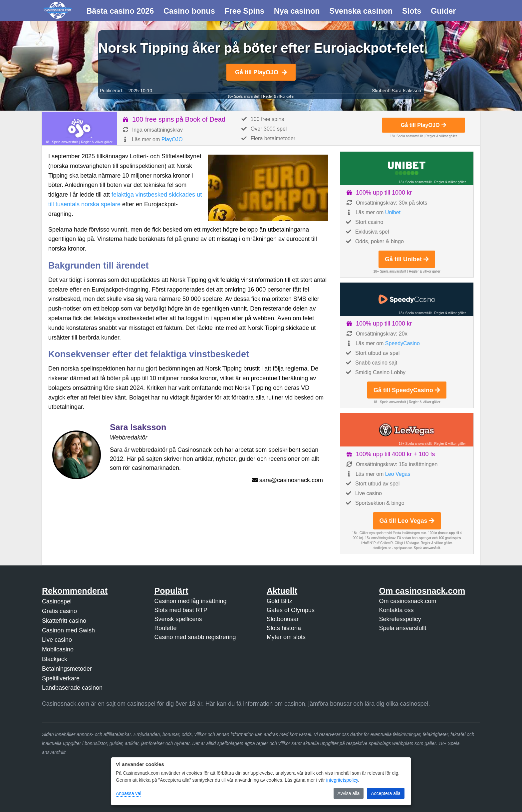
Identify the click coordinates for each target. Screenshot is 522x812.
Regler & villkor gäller (279, 96)
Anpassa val (129, 793)
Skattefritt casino (64, 621)
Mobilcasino (58, 649)
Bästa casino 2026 (120, 11)
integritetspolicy (342, 780)
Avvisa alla (349, 793)
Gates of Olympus (291, 610)
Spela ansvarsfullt (402, 628)
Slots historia (284, 628)
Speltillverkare (61, 678)
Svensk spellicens (178, 619)
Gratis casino (59, 611)
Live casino (57, 640)
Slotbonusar (283, 619)
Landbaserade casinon (72, 688)
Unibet (393, 212)
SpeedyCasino (402, 343)
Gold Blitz (279, 601)
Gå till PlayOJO (261, 72)
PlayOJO (172, 139)
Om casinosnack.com (407, 601)
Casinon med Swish (68, 630)
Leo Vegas (398, 474)
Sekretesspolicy (400, 619)
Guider (443, 11)
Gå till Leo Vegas (407, 521)
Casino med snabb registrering (195, 637)
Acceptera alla (386, 793)
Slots (412, 11)
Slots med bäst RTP (181, 610)
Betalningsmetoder (67, 669)
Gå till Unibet (407, 259)
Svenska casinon (361, 11)
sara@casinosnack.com (291, 480)
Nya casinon (297, 11)
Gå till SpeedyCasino (407, 390)
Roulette (165, 628)
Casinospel (57, 601)
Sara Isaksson (406, 91)
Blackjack (55, 659)
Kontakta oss (396, 610)
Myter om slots (286, 637)
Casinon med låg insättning (190, 601)
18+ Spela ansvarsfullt (244, 96)
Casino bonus (189, 11)
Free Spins (244, 11)
